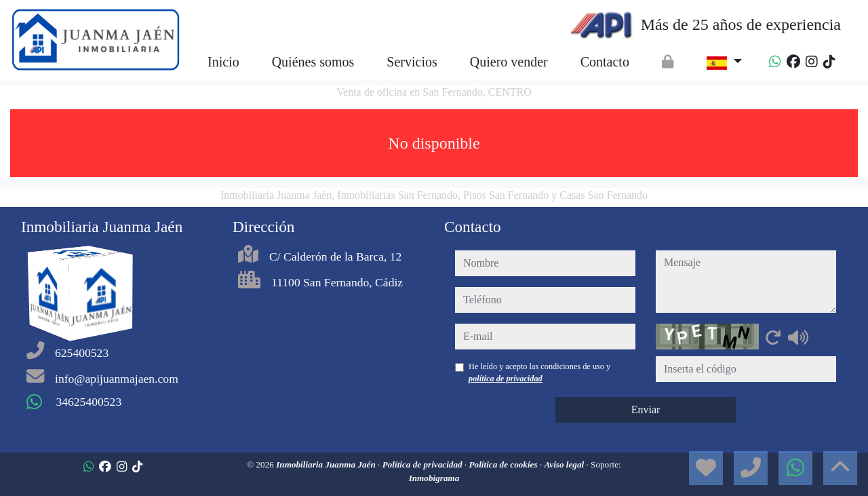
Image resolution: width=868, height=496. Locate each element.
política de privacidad (506, 379)
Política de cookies (505, 464)
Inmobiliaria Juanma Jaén (327, 464)
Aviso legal (565, 464)
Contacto (605, 62)
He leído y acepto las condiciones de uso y (539, 373)
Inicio (223, 62)
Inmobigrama (434, 478)
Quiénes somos (313, 62)
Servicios (412, 62)
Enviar (646, 409)
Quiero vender (509, 62)
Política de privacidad (423, 464)
